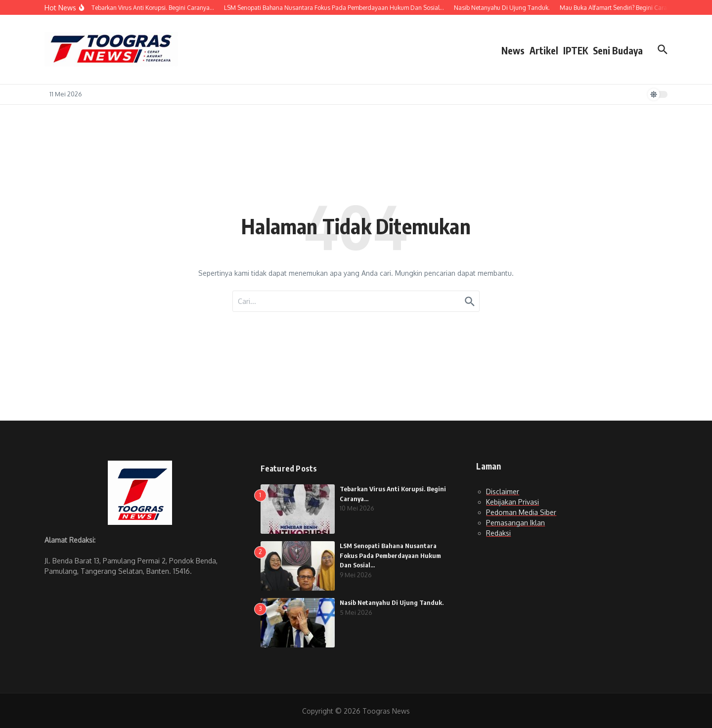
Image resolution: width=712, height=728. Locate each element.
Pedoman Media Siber (521, 512)
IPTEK (576, 50)
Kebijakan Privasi (512, 502)
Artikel (544, 50)
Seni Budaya (618, 50)
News (513, 50)
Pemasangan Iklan (515, 523)
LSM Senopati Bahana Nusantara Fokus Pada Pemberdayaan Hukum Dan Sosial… (390, 555)
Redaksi (498, 533)
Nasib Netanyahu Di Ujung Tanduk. (392, 602)
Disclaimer (503, 492)
